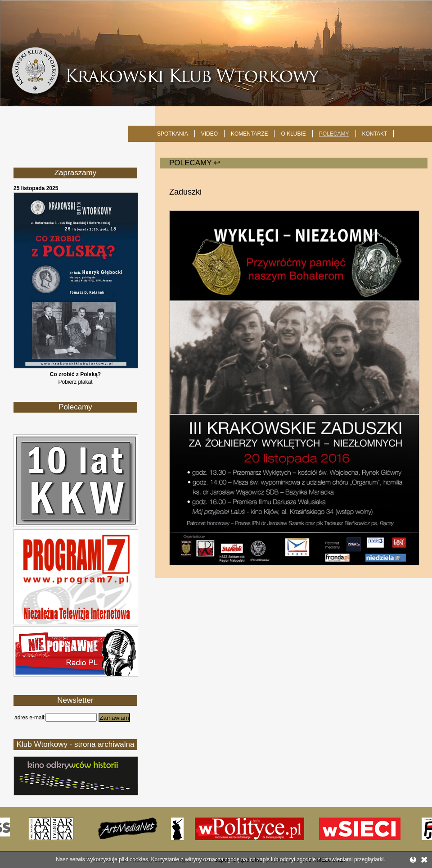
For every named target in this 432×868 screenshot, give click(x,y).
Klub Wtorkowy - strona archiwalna (76, 744)
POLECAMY (334, 134)
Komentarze (249, 134)
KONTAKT (375, 134)
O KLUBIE (293, 134)
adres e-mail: (30, 718)
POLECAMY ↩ (195, 163)
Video (209, 134)
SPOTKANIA (173, 134)
